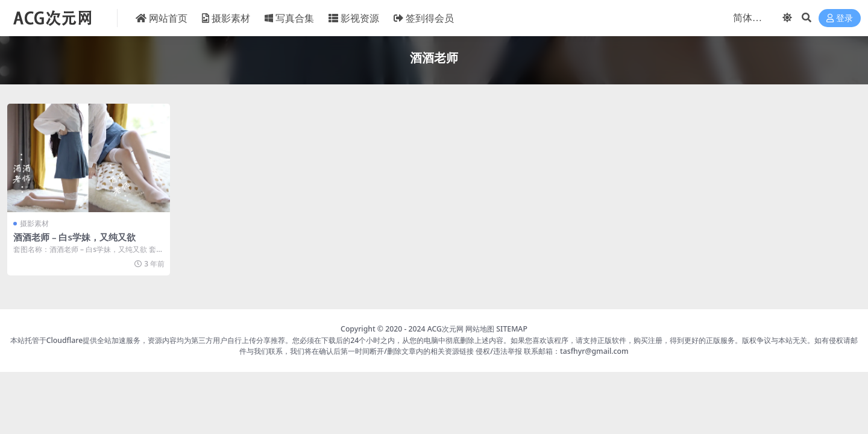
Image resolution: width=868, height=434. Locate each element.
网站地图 (480, 329)
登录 (840, 18)
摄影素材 (34, 223)
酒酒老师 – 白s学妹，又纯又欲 (74, 237)
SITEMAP (512, 329)
